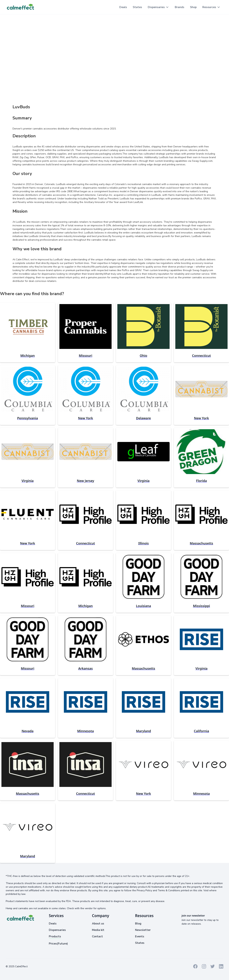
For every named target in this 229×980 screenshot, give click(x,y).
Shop (193, 7)
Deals (123, 7)
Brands (180, 7)
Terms (35, 966)
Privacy (46, 966)
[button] (158, 7)
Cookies (58, 966)
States (137, 7)
